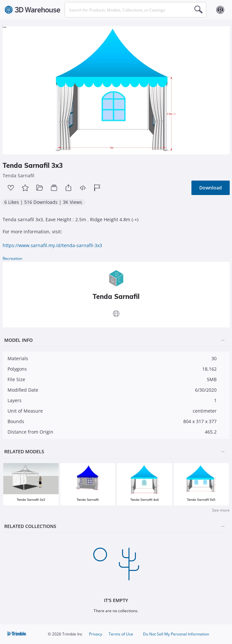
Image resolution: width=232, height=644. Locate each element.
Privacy (96, 634)
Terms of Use (121, 634)
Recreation (12, 258)
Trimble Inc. (17, 634)
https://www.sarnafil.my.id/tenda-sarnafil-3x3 (52, 245)
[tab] (116, 340)
